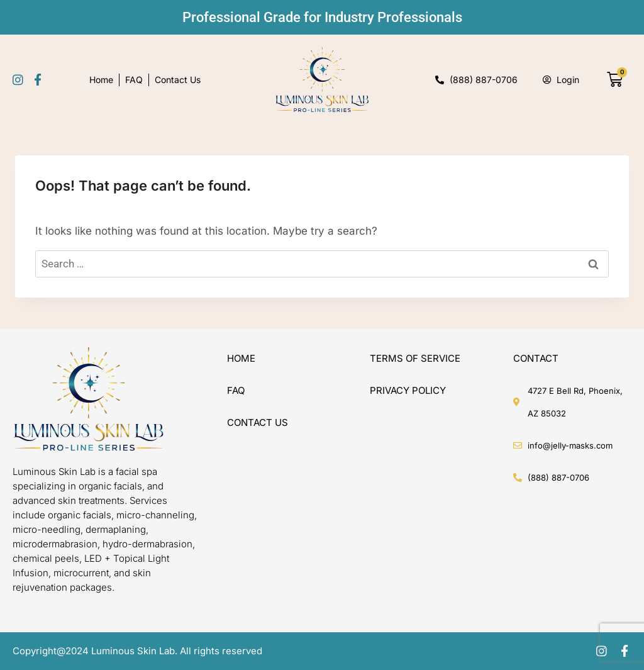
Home (101, 80)
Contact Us (178, 80)
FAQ (134, 80)
